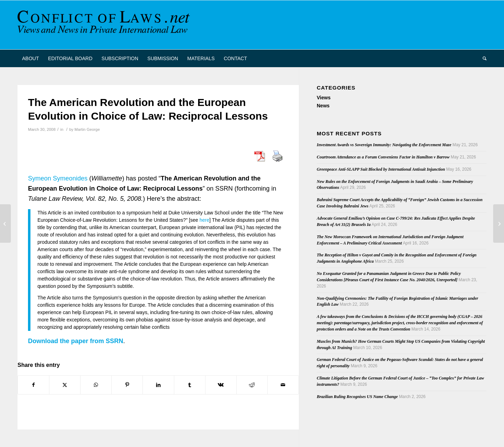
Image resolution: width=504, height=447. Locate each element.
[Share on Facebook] (33, 385)
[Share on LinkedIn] (158, 385)
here (204, 220)
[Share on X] (65, 385)
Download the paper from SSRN (76, 341)
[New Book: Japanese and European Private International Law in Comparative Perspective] (5, 223)
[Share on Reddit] (252, 385)
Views (324, 98)
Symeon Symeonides (58, 178)
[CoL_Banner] (105, 25)
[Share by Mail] (283, 385)
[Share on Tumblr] (190, 385)
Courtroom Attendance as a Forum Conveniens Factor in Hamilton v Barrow (383, 157)
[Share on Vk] (221, 385)
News (323, 106)
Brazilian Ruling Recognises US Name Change (357, 397)
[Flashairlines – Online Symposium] (499, 223)
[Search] (482, 58)
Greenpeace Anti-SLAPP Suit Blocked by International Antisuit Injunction (381, 169)
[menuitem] (30, 58)
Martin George (87, 129)
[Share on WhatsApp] (96, 385)
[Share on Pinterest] (127, 385)
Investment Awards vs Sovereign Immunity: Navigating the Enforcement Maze (384, 145)
